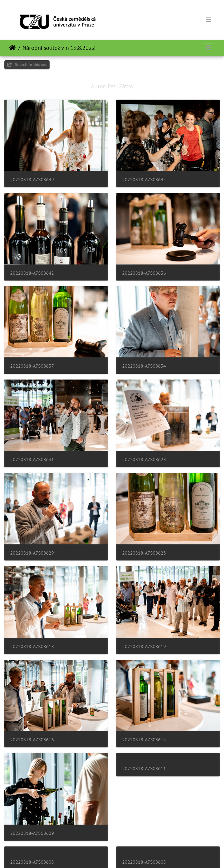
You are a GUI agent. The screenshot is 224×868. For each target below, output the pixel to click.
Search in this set (27, 65)
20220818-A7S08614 (144, 740)
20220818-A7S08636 (144, 273)
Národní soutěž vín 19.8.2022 (59, 48)
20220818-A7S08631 (32, 459)
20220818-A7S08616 (32, 740)
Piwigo (128, 856)
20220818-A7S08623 (144, 553)
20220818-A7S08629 (32, 553)
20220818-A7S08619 (144, 646)
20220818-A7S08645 (144, 180)
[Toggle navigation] (209, 20)
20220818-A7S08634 (144, 366)
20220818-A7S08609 (32, 833)
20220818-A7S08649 (32, 180)
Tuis (12, 48)
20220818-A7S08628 (144, 459)
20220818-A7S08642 (32, 273)
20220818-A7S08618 (32, 646)
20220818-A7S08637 (32, 366)
